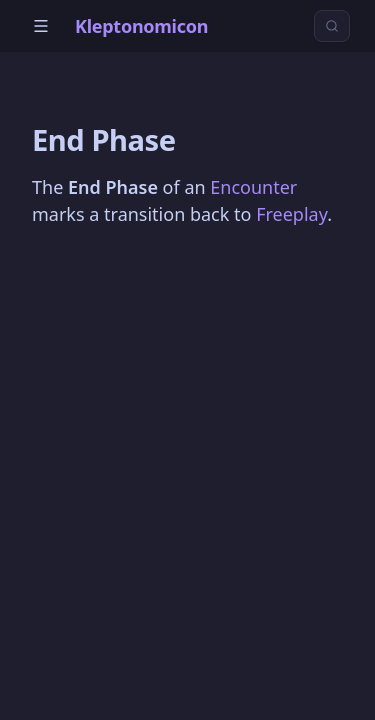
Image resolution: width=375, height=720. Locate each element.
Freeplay (291, 214)
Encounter (253, 187)
